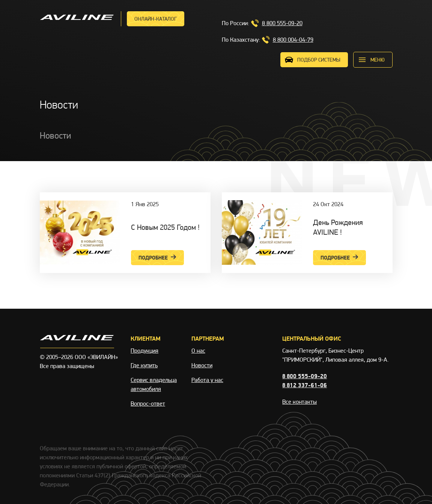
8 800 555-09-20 (282, 23)
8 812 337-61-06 (305, 385)
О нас (198, 351)
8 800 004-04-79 (293, 40)
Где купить (144, 365)
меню (378, 60)
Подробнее (157, 258)
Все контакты (300, 402)
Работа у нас (207, 380)
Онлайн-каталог (156, 19)
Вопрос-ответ (148, 404)
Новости (202, 365)
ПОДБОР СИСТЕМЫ (319, 60)
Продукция (145, 351)
